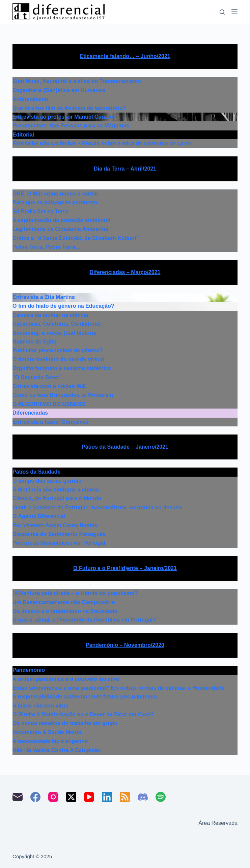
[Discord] (143, 797)
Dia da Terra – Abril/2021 (125, 169)
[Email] (18, 797)
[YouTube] (89, 797)
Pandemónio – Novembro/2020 (125, 645)
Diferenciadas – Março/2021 (125, 272)
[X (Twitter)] (71, 797)
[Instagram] (53, 797)
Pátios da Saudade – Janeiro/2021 (125, 447)
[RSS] (125, 797)
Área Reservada (218, 823)
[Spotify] (161, 797)
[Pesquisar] (222, 12)
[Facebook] (35, 797)
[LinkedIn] (107, 797)
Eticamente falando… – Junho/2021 (125, 56)
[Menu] (234, 12)
